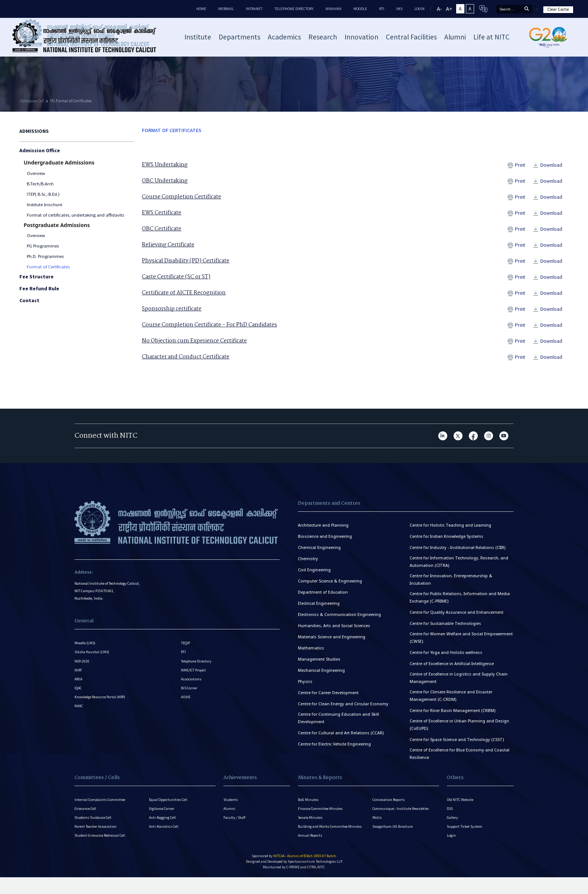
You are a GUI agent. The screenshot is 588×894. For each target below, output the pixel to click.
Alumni (230, 816)
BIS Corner (190, 705)
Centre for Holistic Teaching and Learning (450, 530)
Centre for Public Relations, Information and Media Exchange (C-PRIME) (460, 602)
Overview (36, 173)
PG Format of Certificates (71, 101)
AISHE (186, 717)
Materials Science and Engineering (332, 642)
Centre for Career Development (328, 697)
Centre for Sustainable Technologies (445, 628)
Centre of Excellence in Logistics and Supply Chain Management (459, 683)
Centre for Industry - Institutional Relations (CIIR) (457, 552)
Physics (305, 686)
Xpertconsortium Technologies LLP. (315, 879)
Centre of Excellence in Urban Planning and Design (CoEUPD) (459, 729)
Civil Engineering (314, 575)
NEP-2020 (82, 671)
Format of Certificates (48, 267)
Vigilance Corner (162, 816)
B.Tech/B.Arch (40, 184)
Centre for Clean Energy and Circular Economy (343, 709)
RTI (382, 9)
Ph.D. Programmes (45, 256)
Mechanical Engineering (321, 675)
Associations (191, 694)
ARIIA (79, 694)
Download (553, 165)
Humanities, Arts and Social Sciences (334, 630)
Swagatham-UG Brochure (393, 839)
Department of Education (323, 597)
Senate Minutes (311, 828)
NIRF (78, 682)
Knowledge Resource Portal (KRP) (102, 717)
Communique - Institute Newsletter (402, 816)
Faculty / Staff (235, 828)
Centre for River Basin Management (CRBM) (452, 715)
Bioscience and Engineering (325, 541)
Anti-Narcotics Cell (164, 839)
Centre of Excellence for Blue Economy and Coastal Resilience (460, 759)
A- (439, 9)
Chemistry (308, 563)
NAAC (79, 729)
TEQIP (186, 648)
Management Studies (319, 664)
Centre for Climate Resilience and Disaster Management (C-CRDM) (451, 700)
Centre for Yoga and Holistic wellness (446, 657)
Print (522, 165)
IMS (399, 9)
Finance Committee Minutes (321, 816)
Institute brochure (45, 205)
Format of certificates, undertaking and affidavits (75, 215)
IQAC (78, 705)
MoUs (377, 828)
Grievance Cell (86, 816)
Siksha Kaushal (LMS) (93, 659)
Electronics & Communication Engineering (339, 619)
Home (201, 9)
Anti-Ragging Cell (163, 828)
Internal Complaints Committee (101, 804)
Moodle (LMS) (86, 648)
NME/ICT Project (194, 682)
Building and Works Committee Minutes (331, 839)
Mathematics (311, 653)
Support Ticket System (466, 839)
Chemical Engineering (319, 552)
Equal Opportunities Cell (169, 804)
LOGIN (419, 9)
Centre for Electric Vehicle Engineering (334, 749)
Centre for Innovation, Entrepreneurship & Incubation (451, 584)
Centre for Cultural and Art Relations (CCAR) (341, 738)
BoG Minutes (308, 804)
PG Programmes (43, 246)
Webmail (226, 9)
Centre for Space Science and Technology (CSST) (457, 744)
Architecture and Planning (323, 530)
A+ (449, 9)
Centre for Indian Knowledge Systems (446, 541)
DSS (450, 816)
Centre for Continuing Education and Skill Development (339, 723)
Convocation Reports (389, 804)
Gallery (453, 828)
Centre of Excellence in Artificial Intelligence (452, 668)
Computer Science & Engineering (330, 586)
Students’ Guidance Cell (94, 828)
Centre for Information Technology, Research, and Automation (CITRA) (459, 566)
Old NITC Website (461, 804)
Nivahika (333, 9)
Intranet (254, 9)
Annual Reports (311, 851)
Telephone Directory (294, 9)
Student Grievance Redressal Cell (102, 851)
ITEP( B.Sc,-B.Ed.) (43, 194)
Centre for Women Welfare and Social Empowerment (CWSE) (461, 642)
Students (231, 804)
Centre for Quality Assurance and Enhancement (457, 617)
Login (451, 851)
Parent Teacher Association (96, 839)
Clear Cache (558, 9)
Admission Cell (32, 101)
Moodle (360, 9)
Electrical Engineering (319, 608)
